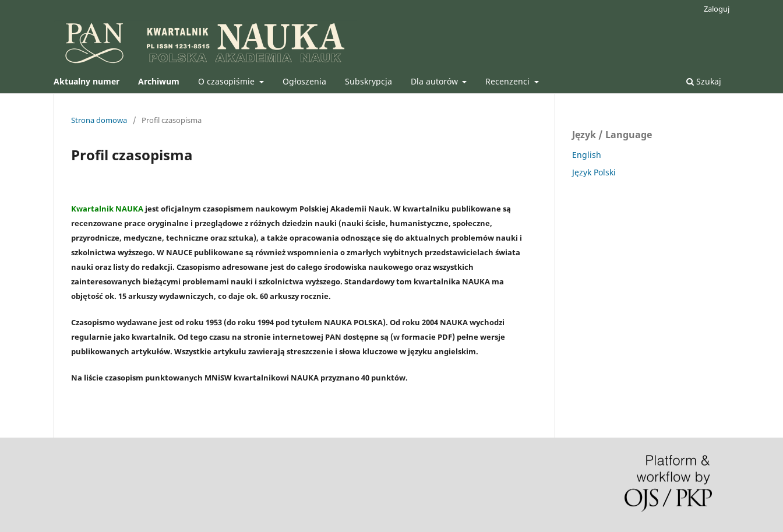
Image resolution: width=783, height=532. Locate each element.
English (587, 155)
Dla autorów (435, 81)
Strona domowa (99, 120)
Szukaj (704, 81)
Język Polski (594, 172)
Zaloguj (717, 9)
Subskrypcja (368, 81)
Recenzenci (509, 81)
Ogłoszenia (304, 81)
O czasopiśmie (228, 81)
